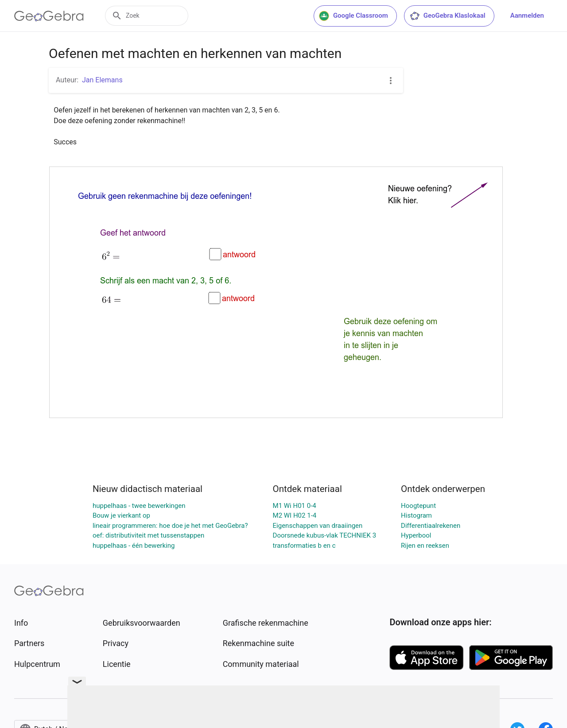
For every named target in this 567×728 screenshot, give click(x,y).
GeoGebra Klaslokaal (447, 16)
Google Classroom (353, 16)
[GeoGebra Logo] (49, 16)
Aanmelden (527, 15)
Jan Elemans (102, 80)
